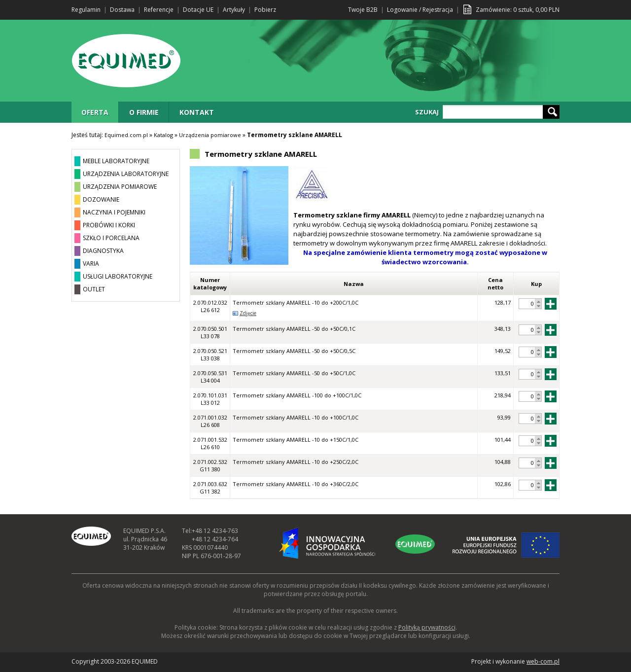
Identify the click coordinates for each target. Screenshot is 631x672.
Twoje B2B (363, 10)
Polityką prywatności (427, 627)
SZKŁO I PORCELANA (111, 238)
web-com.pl (543, 661)
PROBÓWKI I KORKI (109, 225)
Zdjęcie (248, 313)
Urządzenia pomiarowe (210, 135)
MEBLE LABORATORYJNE (116, 161)
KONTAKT (197, 112)
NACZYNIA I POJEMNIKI (114, 212)
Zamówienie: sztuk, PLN (518, 10)
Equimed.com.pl (126, 135)
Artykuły (234, 10)
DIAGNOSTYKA (103, 251)
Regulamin (86, 10)
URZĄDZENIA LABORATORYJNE (126, 174)
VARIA (91, 264)
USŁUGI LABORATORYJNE (118, 276)
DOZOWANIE (101, 199)
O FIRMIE (144, 112)
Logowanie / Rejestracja (420, 10)
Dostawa (122, 10)
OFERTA (95, 112)
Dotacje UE (198, 10)
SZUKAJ (427, 112)
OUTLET (94, 289)
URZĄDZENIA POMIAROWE (120, 187)
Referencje (159, 10)
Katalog (163, 135)
